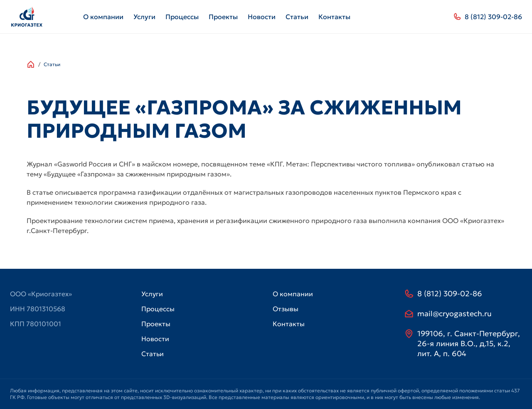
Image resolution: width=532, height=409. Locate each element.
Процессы (182, 17)
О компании (103, 17)
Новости (262, 17)
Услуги (144, 17)
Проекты (223, 17)
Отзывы (286, 309)
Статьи (297, 17)
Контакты (334, 17)
